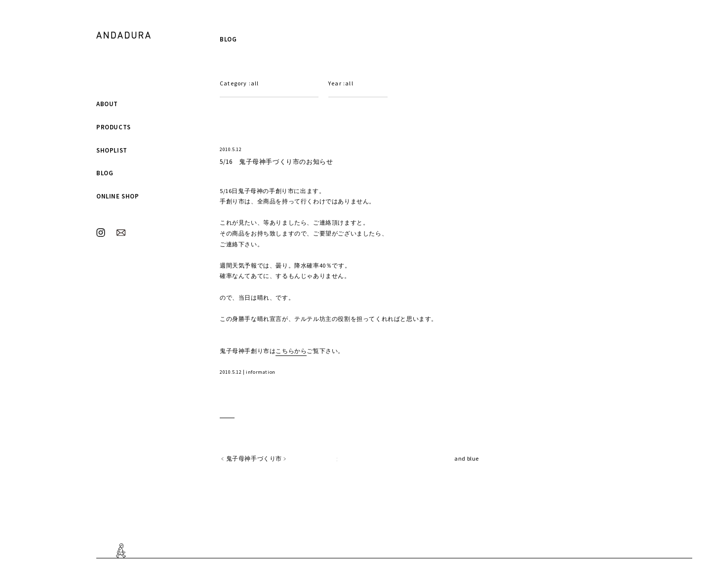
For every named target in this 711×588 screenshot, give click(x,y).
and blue (467, 458)
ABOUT (107, 104)
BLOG (105, 173)
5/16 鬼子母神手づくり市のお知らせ (276, 162)
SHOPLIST (112, 150)
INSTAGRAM (101, 233)
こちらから (291, 351)
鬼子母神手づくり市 (254, 458)
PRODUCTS (114, 127)
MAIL (121, 233)
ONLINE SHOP (118, 196)
